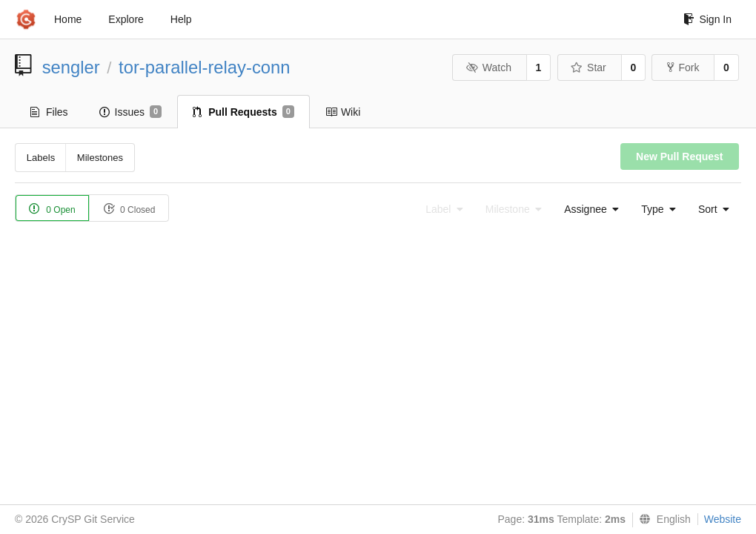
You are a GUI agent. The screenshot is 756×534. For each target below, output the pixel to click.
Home (68, 19)
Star (588, 67)
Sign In (707, 19)
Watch (488, 67)
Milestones (100, 158)
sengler (71, 67)
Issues (131, 112)
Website (723, 519)
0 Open (52, 209)
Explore (126, 19)
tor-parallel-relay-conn (204, 67)
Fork (683, 67)
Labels (41, 158)
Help (181, 19)
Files (49, 112)
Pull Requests (243, 112)
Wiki (343, 112)
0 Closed (129, 209)
